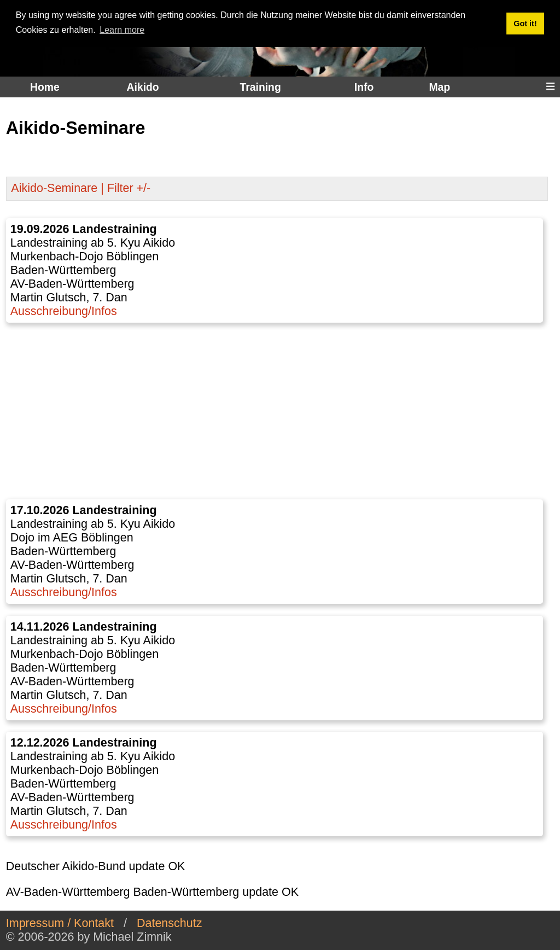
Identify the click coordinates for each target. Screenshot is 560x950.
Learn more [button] (122, 30)
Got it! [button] (525, 24)
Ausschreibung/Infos (64, 311)
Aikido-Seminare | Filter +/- (81, 188)
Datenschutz (170, 923)
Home (45, 87)
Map (439, 87)
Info (364, 87)
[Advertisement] (277, 411)
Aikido (143, 87)
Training (260, 87)
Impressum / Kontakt (60, 923)
